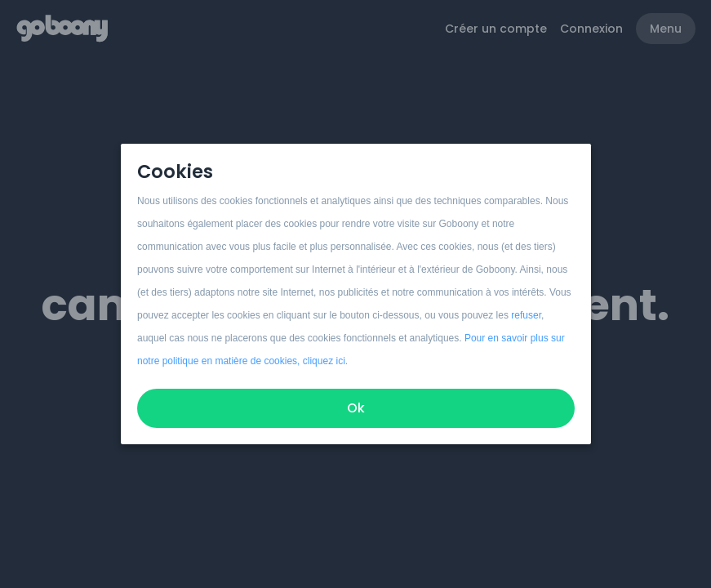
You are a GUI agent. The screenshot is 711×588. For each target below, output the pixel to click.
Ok (356, 408)
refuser (526, 315)
